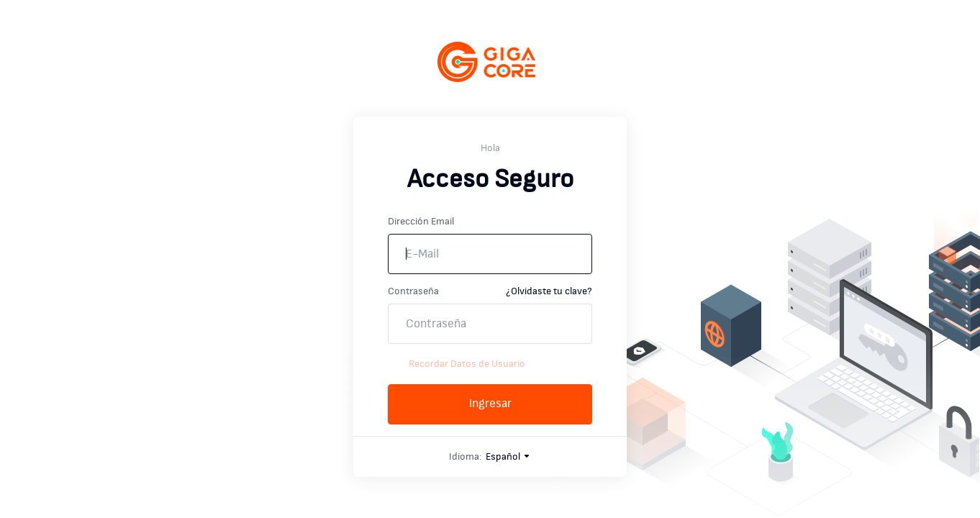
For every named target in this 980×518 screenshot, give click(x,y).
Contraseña (413, 291)
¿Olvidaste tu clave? (549, 291)
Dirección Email (421, 222)
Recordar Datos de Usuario (457, 364)
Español (508, 457)
